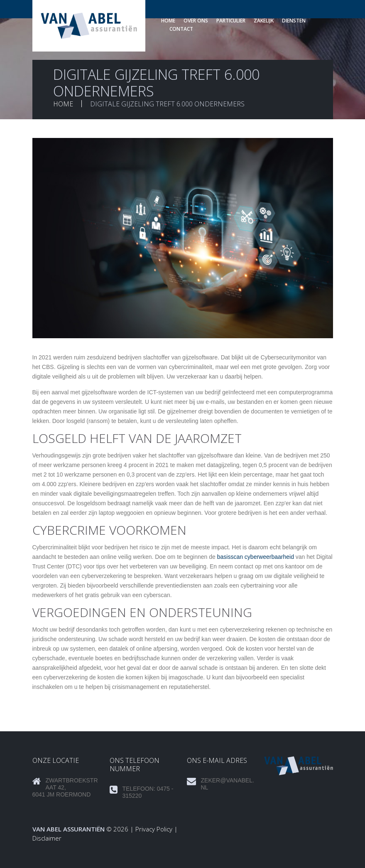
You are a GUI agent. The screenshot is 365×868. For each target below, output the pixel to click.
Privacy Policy (154, 829)
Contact (181, 29)
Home (168, 21)
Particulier (231, 21)
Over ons (196, 21)
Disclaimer (47, 838)
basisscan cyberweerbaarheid (256, 557)
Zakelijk (264, 21)
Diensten (294, 21)
